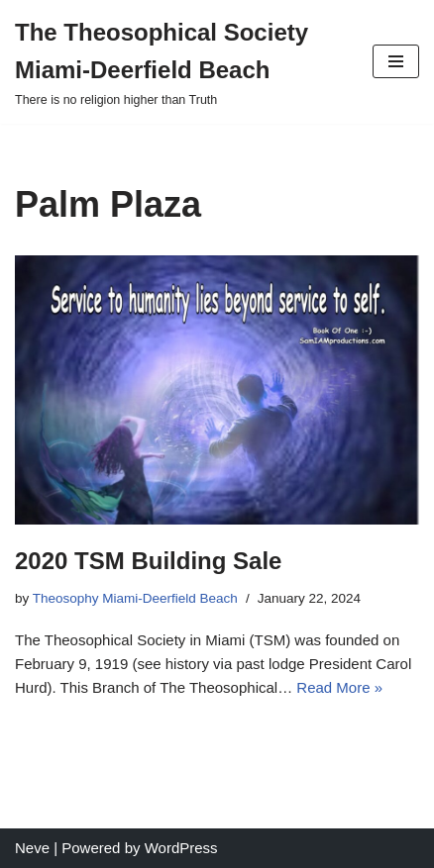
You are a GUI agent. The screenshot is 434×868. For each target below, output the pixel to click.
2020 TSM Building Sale (148, 561)
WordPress (181, 848)
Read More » (339, 687)
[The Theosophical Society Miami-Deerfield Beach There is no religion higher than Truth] (179, 62)
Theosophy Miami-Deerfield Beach (135, 598)
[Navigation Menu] (396, 61)
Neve (32, 848)
